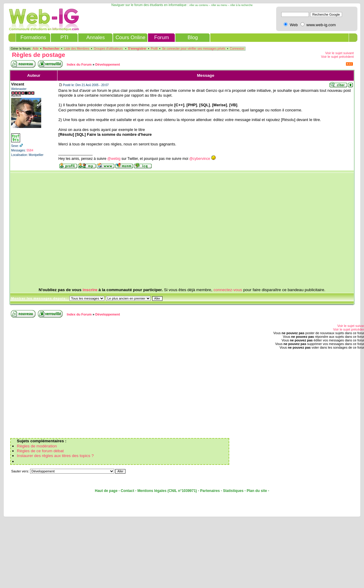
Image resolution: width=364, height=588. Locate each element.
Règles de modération (37, 446)
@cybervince (200, 159)
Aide (35, 49)
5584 (30, 150)
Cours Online (130, 37)
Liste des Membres (76, 49)
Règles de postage (39, 55)
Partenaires (210, 491)
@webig (114, 159)
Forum (162, 37)
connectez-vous (228, 290)
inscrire (90, 290)
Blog (193, 37)
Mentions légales (152, 491)
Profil (154, 49)
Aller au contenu (199, 5)
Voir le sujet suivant (339, 53)
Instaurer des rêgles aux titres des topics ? (55, 456)
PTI (64, 37)
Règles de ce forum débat (40, 451)
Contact (127, 491)
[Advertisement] (160, 230)
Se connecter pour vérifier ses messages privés (194, 49)
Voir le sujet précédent (337, 57)
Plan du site (257, 491)
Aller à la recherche (241, 5)
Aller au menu (219, 5)
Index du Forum (79, 64)
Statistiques (233, 491)
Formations (33, 37)
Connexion (237, 49)
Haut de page (106, 491)
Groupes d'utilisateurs (108, 49)
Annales (96, 37)
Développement (108, 64)
